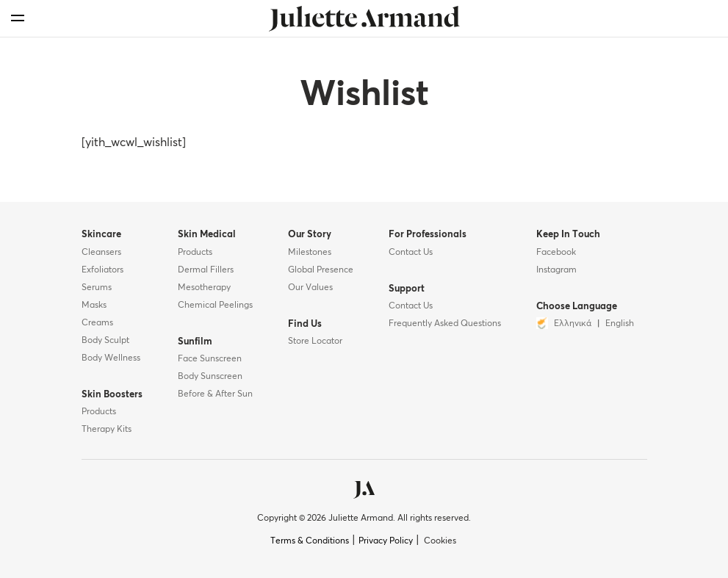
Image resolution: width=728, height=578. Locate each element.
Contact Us (411, 253)
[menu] (18, 18)
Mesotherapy (204, 288)
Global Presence (321, 270)
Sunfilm (195, 342)
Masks (94, 306)
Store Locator (315, 342)
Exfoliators (102, 270)
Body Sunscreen (210, 377)
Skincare (101, 235)
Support (407, 289)
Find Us (305, 324)
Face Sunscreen (210, 359)
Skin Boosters (112, 395)
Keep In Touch (568, 235)
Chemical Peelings (215, 306)
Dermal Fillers (206, 270)
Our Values (310, 288)
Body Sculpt (105, 341)
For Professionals (428, 235)
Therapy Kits (107, 430)
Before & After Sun (215, 394)
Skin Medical (207, 235)
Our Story (310, 235)
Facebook (556, 253)
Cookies (440, 541)
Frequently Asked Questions (445, 324)
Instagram (556, 270)
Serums (97, 288)
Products (99, 412)
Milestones (310, 253)
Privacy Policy (386, 541)
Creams (97, 323)
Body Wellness (111, 358)
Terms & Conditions (310, 541)
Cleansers (101, 253)
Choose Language (577, 307)
